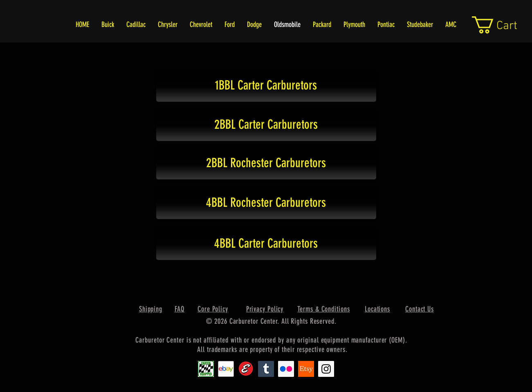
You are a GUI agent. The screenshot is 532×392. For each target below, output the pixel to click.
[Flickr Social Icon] (286, 369)
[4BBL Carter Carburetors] (266, 244)
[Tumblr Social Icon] (266, 369)
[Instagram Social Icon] (326, 369)
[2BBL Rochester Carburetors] (266, 163)
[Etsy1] (306, 369)
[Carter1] (206, 369)
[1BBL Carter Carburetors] (266, 85)
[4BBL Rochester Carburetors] (266, 203)
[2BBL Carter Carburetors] (266, 125)
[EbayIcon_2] (226, 369)
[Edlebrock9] (246, 369)
